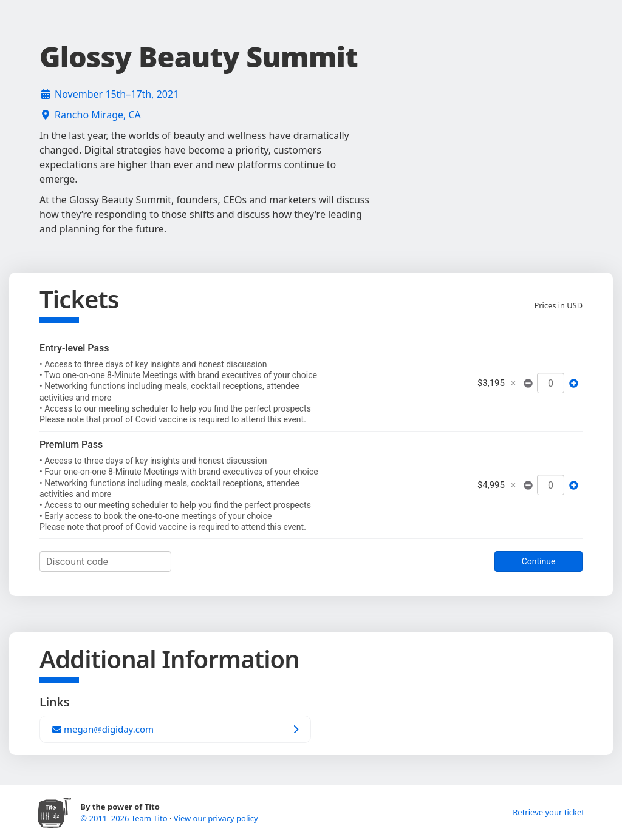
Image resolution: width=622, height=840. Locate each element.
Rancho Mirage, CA (98, 115)
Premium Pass (71, 445)
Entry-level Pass (74, 348)
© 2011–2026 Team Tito (125, 818)
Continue (539, 561)
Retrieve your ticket (549, 812)
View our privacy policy (216, 818)
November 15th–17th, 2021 (117, 94)
